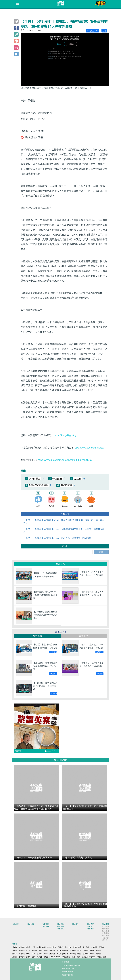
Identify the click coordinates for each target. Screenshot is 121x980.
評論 (101, 552)
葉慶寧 (99, 950)
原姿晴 (101, 947)
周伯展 (85, 950)
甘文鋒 (21, 957)
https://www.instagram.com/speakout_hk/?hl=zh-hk (65, 460)
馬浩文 (88, 947)
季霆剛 (72, 950)
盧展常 (46, 957)
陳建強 (15, 954)
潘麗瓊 (92, 950)
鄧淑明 (46, 954)
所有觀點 (61, 929)
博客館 (90, 926)
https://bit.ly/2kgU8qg (65, 435)
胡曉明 (46, 950)
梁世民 (82, 947)
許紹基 (15, 950)
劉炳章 (75, 947)
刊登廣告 (105, 938)
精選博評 (84, 636)
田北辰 (59, 950)
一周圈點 (60, 947)
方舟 (34, 954)
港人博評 (91, 924)
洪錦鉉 (85, 954)
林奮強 (99, 957)
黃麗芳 (99, 954)
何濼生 (95, 947)
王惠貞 (79, 950)
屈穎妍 (15, 947)
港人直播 (46, 926)
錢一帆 (34, 950)
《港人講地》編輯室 (39, 947)
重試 (71, 44)
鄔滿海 (66, 950)
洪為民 (39, 954)
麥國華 (21, 950)
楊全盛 (53, 954)
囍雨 (105, 957)
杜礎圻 (28, 957)
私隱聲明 (105, 926)
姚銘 (79, 957)
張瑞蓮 (21, 947)
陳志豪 (84, 957)
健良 (34, 957)
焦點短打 (51, 947)
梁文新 (68, 957)
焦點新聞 (16, 924)
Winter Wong (55, 957)
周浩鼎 (53, 950)
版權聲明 (105, 931)
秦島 (40, 950)
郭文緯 (28, 950)
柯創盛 (79, 954)
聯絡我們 (105, 935)
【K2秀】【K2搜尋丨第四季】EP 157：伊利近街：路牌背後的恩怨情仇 (57, 538)
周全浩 (28, 954)
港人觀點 (61, 924)
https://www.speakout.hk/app (89, 448)
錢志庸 (66, 954)
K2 (63, 957)
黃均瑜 (59, 954)
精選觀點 (37, 636)
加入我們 (105, 933)
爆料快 (105, 940)
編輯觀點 (61, 926)
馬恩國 (21, 954)
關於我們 (105, 924)
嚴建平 (15, 957)
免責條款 (105, 929)
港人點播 (31, 924)
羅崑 (74, 957)
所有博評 (91, 929)
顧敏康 (28, 947)
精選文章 (92, 957)
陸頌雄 (92, 954)
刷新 (59, 44)
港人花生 (76, 924)
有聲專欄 (46, 924)
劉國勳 (72, 954)
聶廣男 (39, 957)
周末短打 (68, 947)
